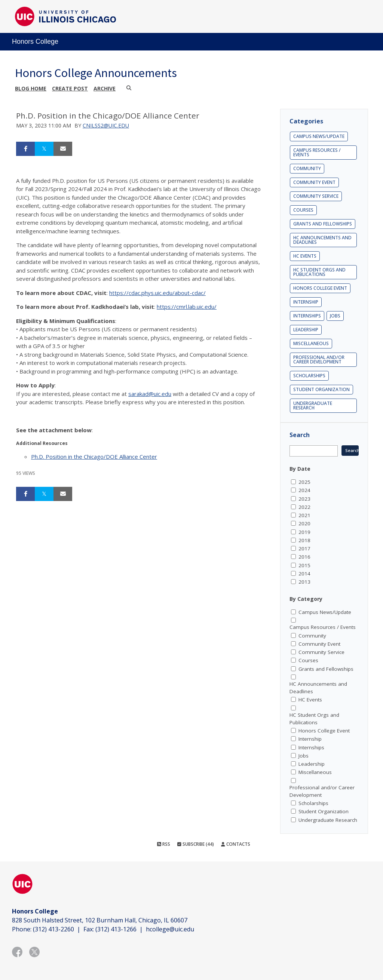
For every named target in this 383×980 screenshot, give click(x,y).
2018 (304, 540)
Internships (307, 316)
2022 (304, 507)
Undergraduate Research (313, 405)
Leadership (306, 330)
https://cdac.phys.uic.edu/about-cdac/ (157, 293)
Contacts (236, 844)
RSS (164, 844)
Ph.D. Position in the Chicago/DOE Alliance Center (94, 457)
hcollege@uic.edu (170, 929)
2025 (304, 482)
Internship (306, 302)
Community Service (316, 196)
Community (307, 168)
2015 (304, 565)
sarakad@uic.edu (150, 394)
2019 (304, 532)
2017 (304, 549)
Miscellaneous (311, 343)
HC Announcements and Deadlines (322, 240)
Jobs (335, 316)
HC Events (305, 256)
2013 (304, 582)
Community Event (314, 182)
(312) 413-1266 (116, 929)
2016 (304, 557)
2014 (304, 574)
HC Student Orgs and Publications (319, 272)
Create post (70, 88)
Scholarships (309, 376)
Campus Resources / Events (317, 152)
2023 (304, 499)
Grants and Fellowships (323, 224)
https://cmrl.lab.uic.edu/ (187, 307)
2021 (304, 515)
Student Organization (321, 389)
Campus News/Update (319, 136)
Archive (105, 88)
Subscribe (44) (196, 844)
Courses (303, 210)
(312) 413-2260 (53, 929)
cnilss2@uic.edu (106, 125)
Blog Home (31, 88)
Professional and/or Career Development (319, 360)
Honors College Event (320, 288)
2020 (304, 523)
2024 (304, 490)
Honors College (35, 42)
